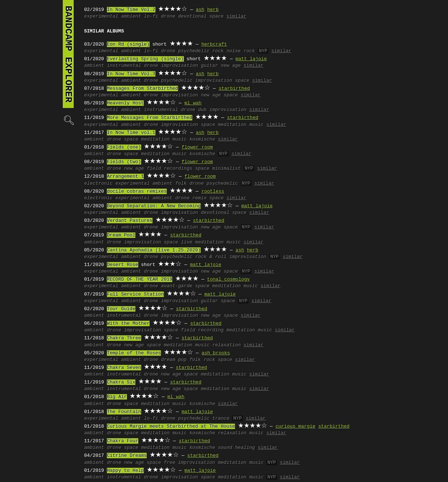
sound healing (236, 448)
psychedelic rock (201, 51)
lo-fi (151, 16)
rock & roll (211, 257)
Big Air (117, 397)
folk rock (202, 360)
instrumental (124, 66)
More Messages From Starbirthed (150, 118)
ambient (131, 16)
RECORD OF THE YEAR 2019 (140, 279)
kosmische (202, 139)
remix (199, 198)
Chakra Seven (124, 368)
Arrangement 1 (125, 177)
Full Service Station (135, 294)
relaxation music (241, 433)
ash (200, 10)
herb (213, 10)
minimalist (227, 169)
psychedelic (177, 81)
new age (231, 66)
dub (202, 110)
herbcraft (214, 45)
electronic (99, 184)
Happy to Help (125, 471)
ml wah (193, 103)
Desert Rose (123, 265)
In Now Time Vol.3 (131, 74)
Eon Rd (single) (128, 45)
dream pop (174, 360)
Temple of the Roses (134, 353)
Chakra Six (121, 382)
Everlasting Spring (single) (145, 59)
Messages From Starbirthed (142, 89)
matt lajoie (251, 59)
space (217, 16)
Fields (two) (124, 162)
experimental (101, 16)
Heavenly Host (125, 103)
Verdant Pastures (130, 221)
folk (181, 184)
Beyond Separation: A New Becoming (154, 206)
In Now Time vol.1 (131, 133)
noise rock (241, 51)
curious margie (295, 427)
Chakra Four (123, 441)
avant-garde (177, 286)
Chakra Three (124, 338)
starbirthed (234, 89)
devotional (192, 16)
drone (168, 16)
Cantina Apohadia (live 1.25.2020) (154, 250)
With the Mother (128, 324)
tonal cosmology (229, 279)
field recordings (169, 169)
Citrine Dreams (127, 456)
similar (237, 16)
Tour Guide (121, 309)
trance (221, 419)
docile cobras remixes (137, 192)
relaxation (227, 345)
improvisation (179, 66)
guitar (209, 66)
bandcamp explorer (68, 54)
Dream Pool (121, 235)
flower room (197, 147)
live (187, 242)
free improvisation (189, 463)
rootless (213, 192)
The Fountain (124, 412)
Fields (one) (124, 147)
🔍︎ (68, 120)
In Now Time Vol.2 (131, 10)
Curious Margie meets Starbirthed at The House (171, 427)
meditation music (241, 125)
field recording (202, 330)
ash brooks (216, 353)
